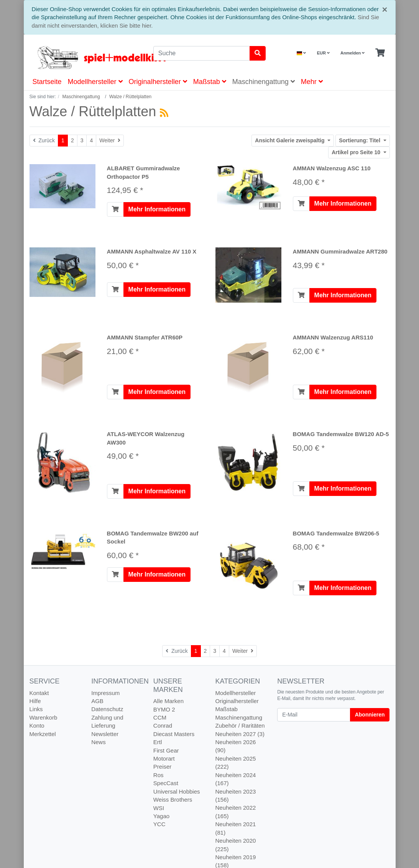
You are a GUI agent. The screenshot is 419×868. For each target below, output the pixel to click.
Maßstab (210, 82)
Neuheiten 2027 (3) (240, 734)
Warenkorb (44, 717)
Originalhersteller (158, 82)
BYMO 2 (164, 709)
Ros (159, 775)
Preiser (163, 767)
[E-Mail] (314, 715)
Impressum (105, 693)
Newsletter (105, 734)
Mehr (312, 82)
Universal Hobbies (177, 791)
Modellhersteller (95, 82)
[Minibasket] (380, 53)
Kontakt (39, 693)
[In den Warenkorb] (115, 209)
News (99, 742)
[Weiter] (110, 141)
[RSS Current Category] (164, 113)
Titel (360, 140)
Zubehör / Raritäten (240, 726)
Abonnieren (370, 715)
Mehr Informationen (157, 209)
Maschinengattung (264, 82)
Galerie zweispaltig (290, 140)
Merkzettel (43, 734)
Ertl (158, 742)
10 (357, 152)
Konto (37, 726)
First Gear (166, 750)
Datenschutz (107, 709)
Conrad (163, 726)
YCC (159, 824)
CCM (160, 717)
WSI (159, 808)
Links (36, 709)
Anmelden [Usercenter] (352, 53)
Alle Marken (168, 701)
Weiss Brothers (173, 800)
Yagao (161, 816)
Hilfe (35, 701)
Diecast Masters (174, 734)
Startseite (47, 82)
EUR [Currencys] (323, 53)
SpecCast (166, 783)
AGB (97, 701)
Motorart (164, 758)
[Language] (301, 53)
